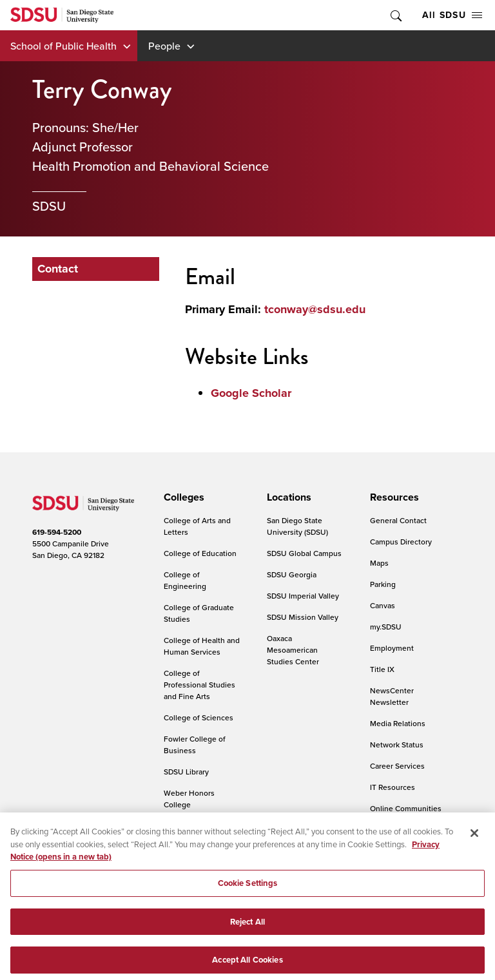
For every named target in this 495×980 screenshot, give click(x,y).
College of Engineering (185, 580)
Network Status (397, 745)
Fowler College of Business (195, 745)
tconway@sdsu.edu (315, 309)
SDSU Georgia (292, 574)
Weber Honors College (189, 799)
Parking (383, 584)
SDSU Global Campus (304, 553)
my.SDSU (386, 627)
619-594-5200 (57, 532)
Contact (58, 269)
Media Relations (398, 723)
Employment (392, 648)
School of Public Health (63, 46)
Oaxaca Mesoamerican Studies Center (293, 650)
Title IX (382, 669)
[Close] (474, 860)
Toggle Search (395, 15)
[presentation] (182, 497)
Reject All (247, 947)
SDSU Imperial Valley (303, 596)
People (164, 46)
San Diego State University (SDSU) (297, 526)
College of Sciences (199, 717)
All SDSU (452, 15)
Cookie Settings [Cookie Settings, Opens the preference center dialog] (248, 909)
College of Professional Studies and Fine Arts (199, 685)
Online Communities (406, 808)
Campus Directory (401, 542)
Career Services (397, 766)
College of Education (200, 553)
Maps (379, 563)
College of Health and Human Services (202, 646)
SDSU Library (186, 772)
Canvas (383, 605)
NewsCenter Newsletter (392, 696)
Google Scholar (251, 393)
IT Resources (393, 787)
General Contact (398, 520)
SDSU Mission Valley (303, 617)
